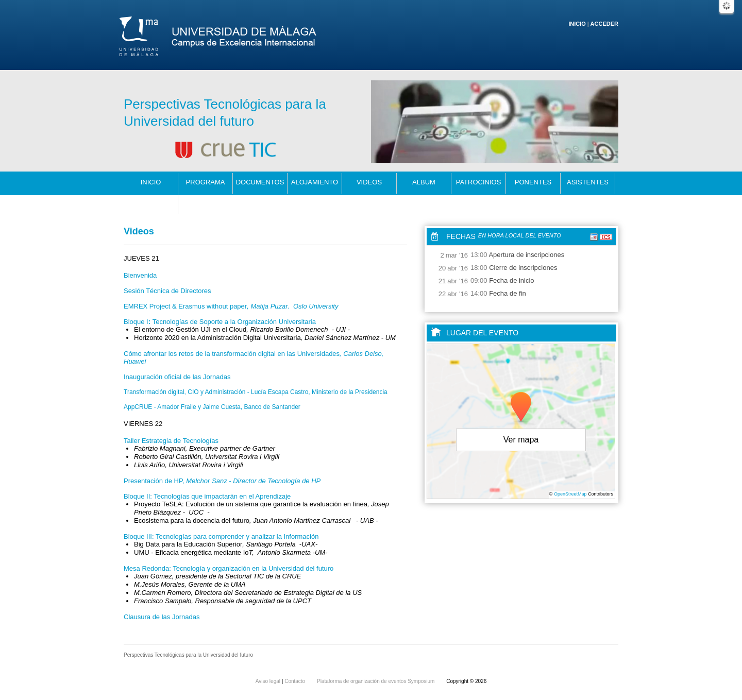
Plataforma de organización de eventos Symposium (376, 681)
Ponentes (533, 182)
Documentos (260, 182)
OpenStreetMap (570, 494)
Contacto (151, 203)
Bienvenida (140, 275)
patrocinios (479, 182)
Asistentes (588, 182)
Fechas (461, 236)
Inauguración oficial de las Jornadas (177, 377)
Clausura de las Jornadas (162, 617)
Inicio (577, 24)
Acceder (604, 24)
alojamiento (315, 182)
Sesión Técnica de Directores (167, 291)
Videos (369, 182)
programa (206, 182)
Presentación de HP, (222, 481)
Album (424, 182)
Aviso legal (269, 681)
